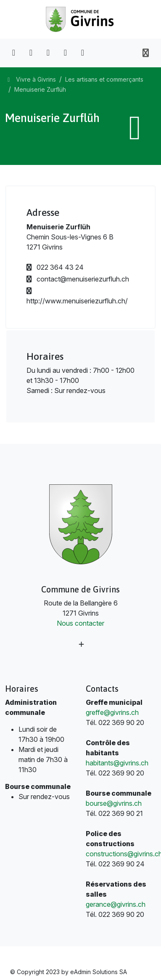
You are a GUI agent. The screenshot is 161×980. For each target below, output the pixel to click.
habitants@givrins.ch (117, 763)
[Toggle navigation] (146, 53)
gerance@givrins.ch (116, 904)
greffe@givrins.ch (112, 712)
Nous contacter (80, 623)
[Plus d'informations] (80, 645)
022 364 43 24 (55, 267)
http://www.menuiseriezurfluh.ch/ (77, 296)
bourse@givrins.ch (114, 803)
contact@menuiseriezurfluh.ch (78, 279)
